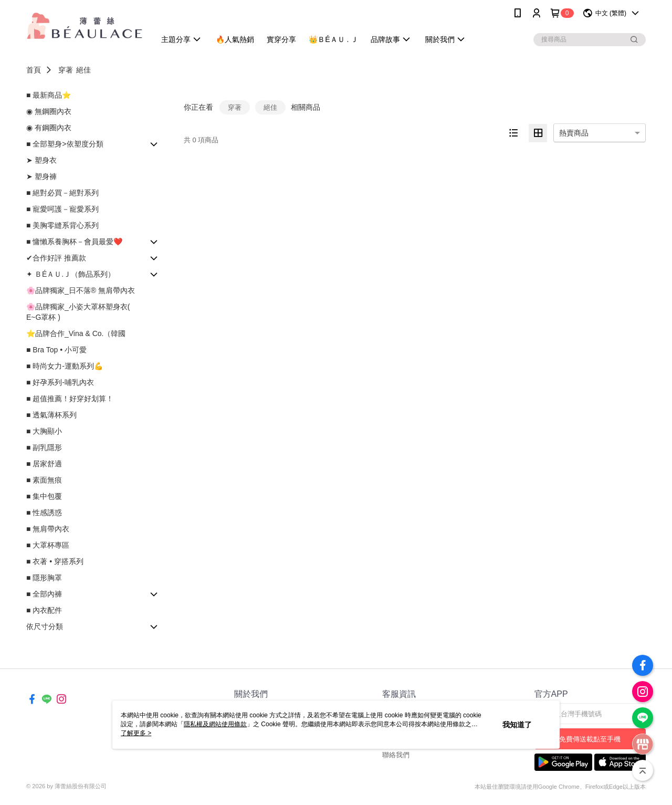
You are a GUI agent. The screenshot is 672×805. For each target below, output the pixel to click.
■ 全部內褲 (44, 594)
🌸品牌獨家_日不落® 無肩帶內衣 (81, 290)
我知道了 (517, 725)
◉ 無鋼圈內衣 (49, 111)
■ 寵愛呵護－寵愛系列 (62, 209)
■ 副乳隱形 (44, 447)
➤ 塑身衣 (41, 160)
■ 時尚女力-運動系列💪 (65, 366)
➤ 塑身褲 (41, 176)
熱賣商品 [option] (574, 133)
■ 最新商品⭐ (49, 95)
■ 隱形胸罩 (44, 578)
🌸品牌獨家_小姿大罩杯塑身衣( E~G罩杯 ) (78, 312)
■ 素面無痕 (44, 480)
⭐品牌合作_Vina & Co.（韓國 (76, 333)
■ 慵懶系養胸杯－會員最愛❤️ (74, 242)
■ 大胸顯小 (44, 431)
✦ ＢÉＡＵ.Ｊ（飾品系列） (71, 274)
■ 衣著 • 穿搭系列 (55, 561)
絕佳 (83, 70)
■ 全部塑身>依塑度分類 (65, 144)
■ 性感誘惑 (44, 513)
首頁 (34, 70)
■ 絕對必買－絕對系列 (62, 193)
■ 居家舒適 (44, 464)
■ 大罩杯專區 (48, 545)
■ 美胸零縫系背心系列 (62, 225)
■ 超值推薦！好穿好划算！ (70, 399)
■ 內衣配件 (44, 610)
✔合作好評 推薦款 (56, 258)
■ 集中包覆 (44, 496)
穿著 (66, 70)
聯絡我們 (396, 755)
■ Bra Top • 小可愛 (56, 350)
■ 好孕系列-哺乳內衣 (60, 382)
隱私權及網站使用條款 (215, 724)
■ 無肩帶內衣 (48, 529)
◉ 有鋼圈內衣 (49, 128)
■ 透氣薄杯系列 (51, 415)
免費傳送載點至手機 (590, 739)
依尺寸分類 (45, 626)
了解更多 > (136, 733)
